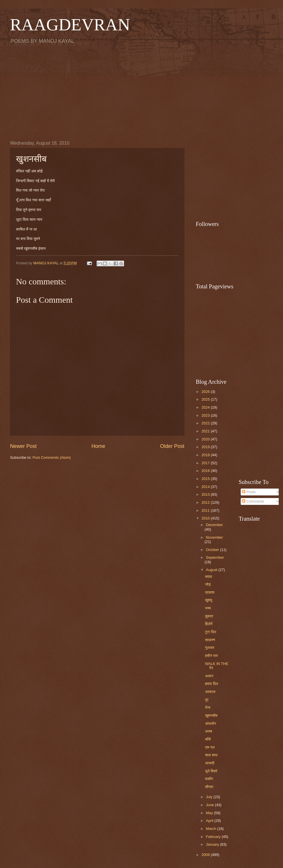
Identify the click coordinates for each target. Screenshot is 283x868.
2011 (206, 510)
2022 (206, 423)
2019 (206, 447)
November (214, 537)
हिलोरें (209, 624)
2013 (206, 494)
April (210, 821)
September (215, 557)
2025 (206, 399)
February (214, 837)
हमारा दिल (212, 684)
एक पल (210, 747)
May (210, 813)
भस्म (208, 608)
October (213, 550)
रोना (208, 707)
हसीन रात (211, 656)
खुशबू (209, 600)
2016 (206, 471)
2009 (206, 855)
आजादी (210, 763)
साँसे (208, 739)
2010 (206, 518)
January (213, 844)
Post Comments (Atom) (52, 457)
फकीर (209, 779)
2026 (206, 392)
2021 (206, 431)
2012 (206, 502)
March (211, 829)
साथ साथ (211, 755)
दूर (207, 700)
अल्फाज (210, 692)
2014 (206, 487)
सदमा (209, 577)
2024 (206, 407)
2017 (206, 463)
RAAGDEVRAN (70, 25)
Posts (249, 492)
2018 (206, 455)
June (210, 805)
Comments (253, 501)
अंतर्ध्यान (211, 724)
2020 (206, 439)
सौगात (209, 787)
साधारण (210, 640)
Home (98, 446)
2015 (206, 479)
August (212, 570)
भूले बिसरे (211, 771)
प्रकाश (210, 592)
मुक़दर (209, 616)
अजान (209, 676)
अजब (209, 731)
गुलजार (210, 648)
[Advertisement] (141, 92)
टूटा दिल (211, 632)
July (210, 797)
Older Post (172, 446)
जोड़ (208, 584)
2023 (206, 415)
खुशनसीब (211, 716)
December (214, 525)
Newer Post (23, 446)
